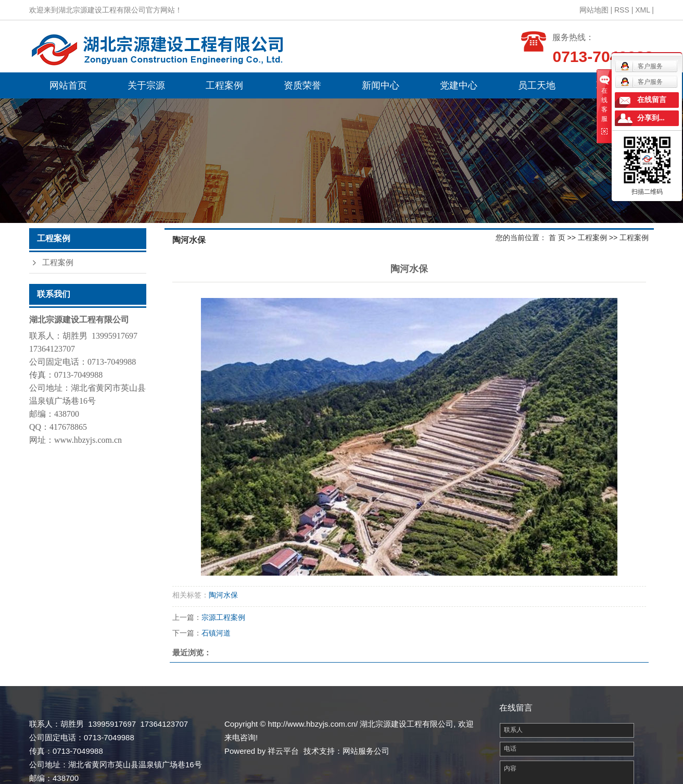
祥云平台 (283, 751)
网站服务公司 (366, 751)
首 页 (557, 238)
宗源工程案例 (223, 617)
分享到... (651, 118)
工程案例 (224, 85)
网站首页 (68, 85)
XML (642, 10)
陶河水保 (223, 595)
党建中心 (459, 85)
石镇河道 (216, 633)
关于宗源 (146, 85)
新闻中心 (381, 85)
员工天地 (537, 85)
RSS (622, 10)
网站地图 (594, 10)
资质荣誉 (302, 85)
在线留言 (652, 100)
